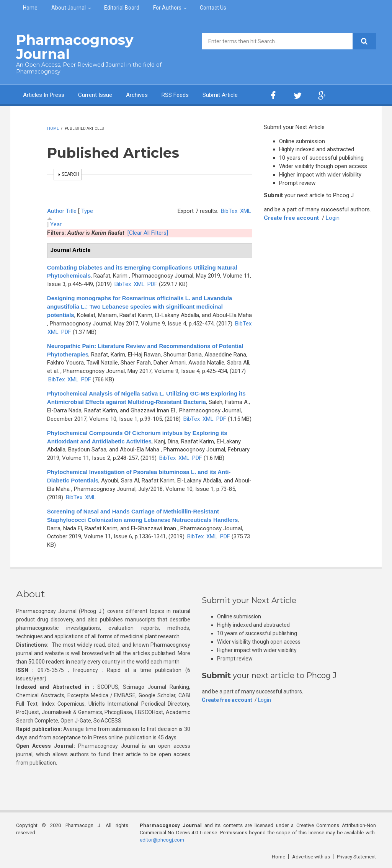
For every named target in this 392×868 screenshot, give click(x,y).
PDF (152, 284)
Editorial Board (122, 8)
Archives (137, 95)
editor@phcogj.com (162, 840)
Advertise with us (311, 857)
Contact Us (213, 8)
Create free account (291, 218)
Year (56, 224)
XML (246, 211)
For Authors (167, 8)
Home (30, 8)
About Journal (69, 8)
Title (71, 211)
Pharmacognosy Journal (75, 47)
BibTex (229, 211)
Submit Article (220, 95)
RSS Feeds (175, 95)
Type (87, 211)
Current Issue (95, 95)
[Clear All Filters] (148, 233)
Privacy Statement (356, 857)
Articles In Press (44, 95)
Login (333, 218)
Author (56, 211)
